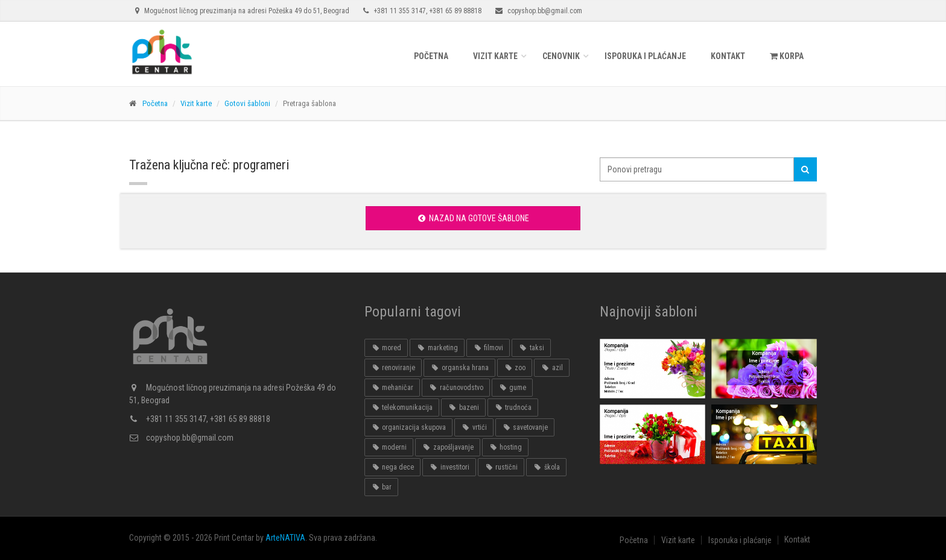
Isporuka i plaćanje (645, 56)
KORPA (787, 56)
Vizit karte (495, 56)
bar (381, 487)
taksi (531, 348)
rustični (501, 467)
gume (512, 388)
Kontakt (728, 56)
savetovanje (525, 427)
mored (386, 348)
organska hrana (459, 368)
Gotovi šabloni (247, 103)
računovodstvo (456, 388)
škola (546, 467)
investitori (449, 467)
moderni (389, 447)
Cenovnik (561, 56)
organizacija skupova (408, 427)
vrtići (474, 427)
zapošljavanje (447, 447)
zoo (515, 368)
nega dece (392, 467)
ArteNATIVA (285, 538)
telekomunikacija (402, 407)
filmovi (488, 348)
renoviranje (393, 368)
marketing (437, 348)
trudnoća (513, 407)
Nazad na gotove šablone (473, 218)
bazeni (463, 407)
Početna (431, 56)
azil (551, 368)
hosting (505, 447)
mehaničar (392, 388)
